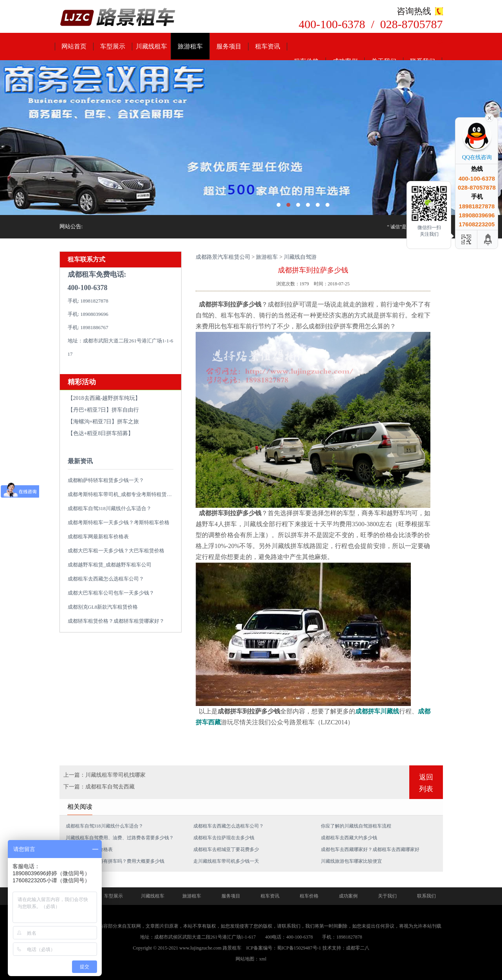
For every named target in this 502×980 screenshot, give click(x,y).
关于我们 (387, 896)
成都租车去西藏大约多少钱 (349, 838)
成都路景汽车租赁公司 (223, 257)
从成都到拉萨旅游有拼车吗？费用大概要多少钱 (115, 861)
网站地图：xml (251, 959)
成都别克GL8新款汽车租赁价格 (103, 607)
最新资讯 (80, 461)
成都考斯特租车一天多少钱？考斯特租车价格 (119, 522)
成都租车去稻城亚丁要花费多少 (226, 849)
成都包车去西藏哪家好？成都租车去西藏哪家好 (370, 849)
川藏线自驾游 (300, 257)
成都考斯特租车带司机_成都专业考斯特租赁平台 (122, 494)
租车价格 (309, 896)
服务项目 (229, 46)
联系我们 (426, 896)
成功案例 (348, 896)
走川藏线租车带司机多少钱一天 (226, 861)
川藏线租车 (151, 46)
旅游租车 (190, 46)
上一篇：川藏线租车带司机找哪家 (104, 775)
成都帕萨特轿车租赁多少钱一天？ (106, 480)
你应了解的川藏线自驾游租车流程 (356, 826)
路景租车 (232, 948)
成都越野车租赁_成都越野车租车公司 (110, 565)
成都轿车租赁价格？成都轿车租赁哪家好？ (116, 621)
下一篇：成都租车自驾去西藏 (99, 787)
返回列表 (426, 783)
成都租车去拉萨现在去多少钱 (224, 838)
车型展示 (113, 46)
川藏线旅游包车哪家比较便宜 (351, 861)
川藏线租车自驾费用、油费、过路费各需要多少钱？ (120, 838)
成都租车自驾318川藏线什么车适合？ (110, 508)
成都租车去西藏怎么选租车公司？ (106, 579)
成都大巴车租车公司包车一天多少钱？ (111, 593)
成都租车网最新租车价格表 (98, 537)
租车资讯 (268, 46)
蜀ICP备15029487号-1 (299, 948)
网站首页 (74, 46)
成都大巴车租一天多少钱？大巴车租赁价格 (116, 551)
